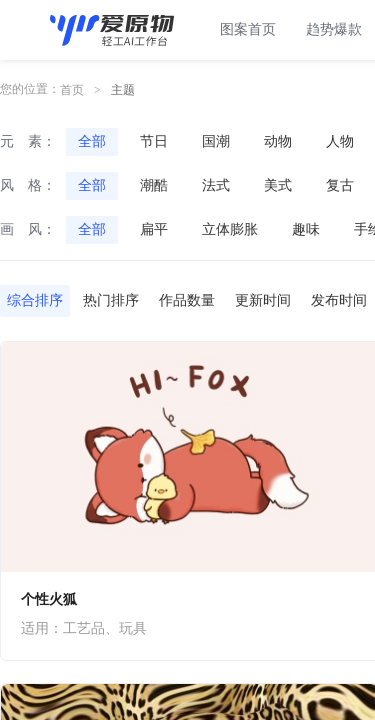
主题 (123, 90)
